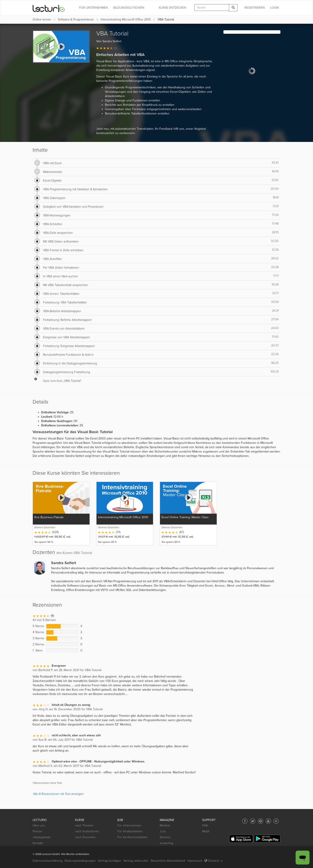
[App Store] (241, 839)
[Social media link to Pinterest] (261, 821)
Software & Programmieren (76, 19)
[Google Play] (267, 839)
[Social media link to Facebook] (245, 821)
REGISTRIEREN (255, 8)
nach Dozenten (85, 837)
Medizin (165, 825)
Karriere (165, 837)
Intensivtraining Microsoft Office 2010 (126, 19)
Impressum (195, 861)
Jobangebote (42, 837)
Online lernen (42, 19)
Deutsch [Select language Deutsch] (213, 861)
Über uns (39, 825)
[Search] (233, 8)
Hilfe (205, 825)
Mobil (206, 831)
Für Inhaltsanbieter (130, 831)
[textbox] (212, 8)
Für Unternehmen (129, 825)
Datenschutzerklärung (47, 861)
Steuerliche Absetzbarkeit (168, 861)
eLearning (166, 843)
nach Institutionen (87, 831)
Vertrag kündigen (109, 861)
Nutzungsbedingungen (80, 861)
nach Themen (84, 825)
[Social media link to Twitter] (253, 821)
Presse (37, 831)
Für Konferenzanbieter (133, 837)
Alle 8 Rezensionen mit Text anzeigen (58, 794)
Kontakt (38, 843)
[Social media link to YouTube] (268, 821)
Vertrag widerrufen (136, 861)
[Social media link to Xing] (276, 821)
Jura (163, 831)
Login (274, 8)
